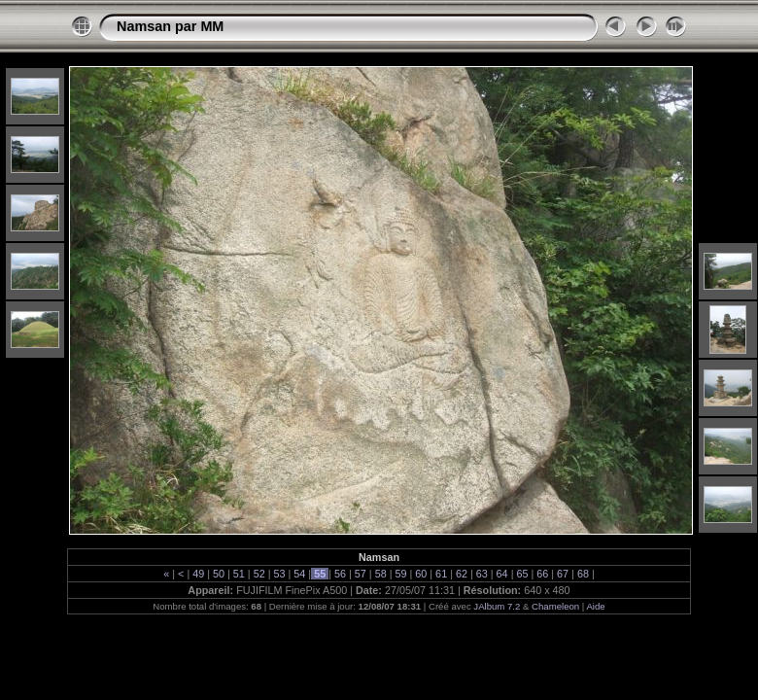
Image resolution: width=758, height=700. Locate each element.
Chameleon (555, 606)
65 (522, 574)
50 (219, 574)
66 (542, 574)
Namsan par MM (170, 26)
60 (421, 574)
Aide (595, 606)
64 (502, 574)
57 (361, 574)
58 (381, 574)
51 (239, 574)
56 (340, 574)
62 (462, 574)
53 (280, 574)
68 (583, 574)
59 (400, 574)
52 (259, 574)
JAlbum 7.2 (497, 606)
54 (299, 574)
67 (563, 574)
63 (482, 574)
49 (198, 574)
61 (441, 574)
